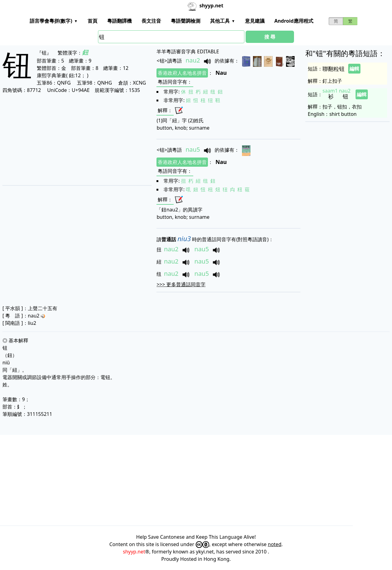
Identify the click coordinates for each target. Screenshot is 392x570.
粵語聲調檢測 (186, 21)
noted (275, 544)
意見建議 (255, 21)
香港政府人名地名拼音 (182, 73)
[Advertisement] (75, 139)
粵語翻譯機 (119, 21)
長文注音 (151, 21)
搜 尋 (270, 37)
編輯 (354, 69)
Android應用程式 (294, 21)
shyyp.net (134, 552)
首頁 (92, 21)
